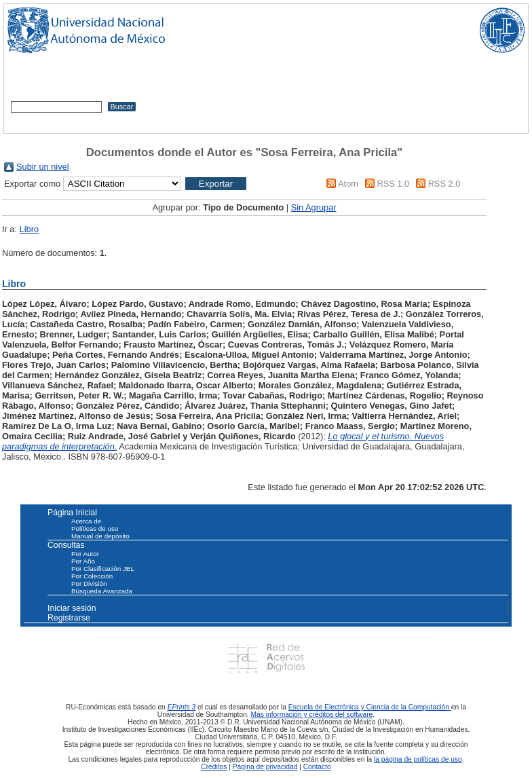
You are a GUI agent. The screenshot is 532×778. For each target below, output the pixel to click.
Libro (29, 229)
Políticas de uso (95, 529)
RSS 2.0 (444, 184)
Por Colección (92, 576)
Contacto (317, 767)
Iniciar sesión (72, 608)
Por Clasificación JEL (103, 569)
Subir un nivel (43, 167)
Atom (348, 184)
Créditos (214, 767)
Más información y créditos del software (312, 715)
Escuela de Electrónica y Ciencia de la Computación (370, 707)
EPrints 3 (182, 707)
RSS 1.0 (393, 184)
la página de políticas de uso (418, 759)
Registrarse (69, 618)
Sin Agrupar (314, 207)
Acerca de (86, 521)
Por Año (83, 561)
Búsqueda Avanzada (102, 591)
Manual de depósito (100, 536)
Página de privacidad (265, 767)
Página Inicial (72, 513)
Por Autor (85, 554)
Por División (89, 583)
